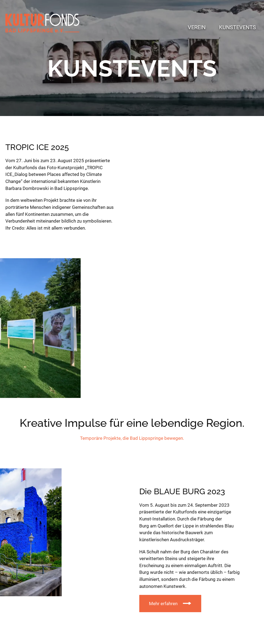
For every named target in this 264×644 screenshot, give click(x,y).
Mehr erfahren (163, 604)
